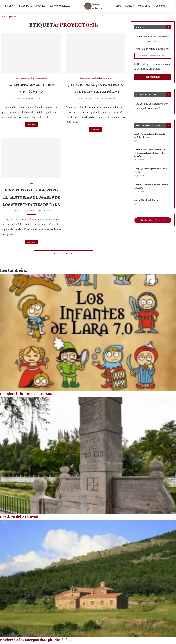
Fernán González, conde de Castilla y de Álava (153, 188)
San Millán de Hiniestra (146, 202)
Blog (118, 6)
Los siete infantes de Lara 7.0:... (27, 395)
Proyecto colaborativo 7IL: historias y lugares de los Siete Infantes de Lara (31, 199)
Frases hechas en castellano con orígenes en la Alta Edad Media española (150, 154)
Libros (129, 6)
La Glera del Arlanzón (19, 518)
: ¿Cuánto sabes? (153, 222)
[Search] (170, 6)
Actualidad (144, 6)
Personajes (26, 6)
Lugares (41, 6)
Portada (4, 18)
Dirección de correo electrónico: (152, 50)
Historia (9, 6)
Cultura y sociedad (60, 6)
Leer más (31, 126)
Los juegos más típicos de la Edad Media (151, 172)
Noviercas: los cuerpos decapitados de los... (37, 641)
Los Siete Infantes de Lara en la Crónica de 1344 (150, 137)
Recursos (160, 6)
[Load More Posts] (63, 255)
